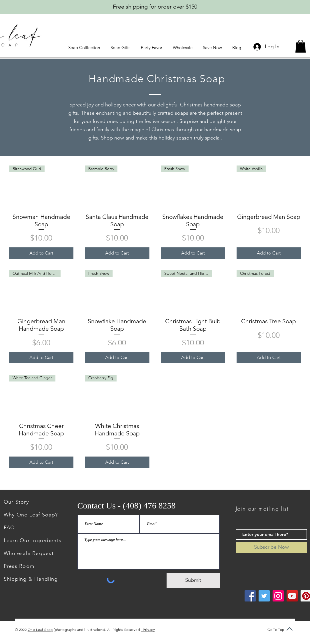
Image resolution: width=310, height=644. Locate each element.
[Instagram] (278, 596)
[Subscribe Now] (271, 547)
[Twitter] (264, 596)
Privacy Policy (154, 630)
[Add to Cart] (41, 253)
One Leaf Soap (40, 630)
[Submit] (193, 580)
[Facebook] (250, 596)
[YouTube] (292, 596)
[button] (85, 48)
